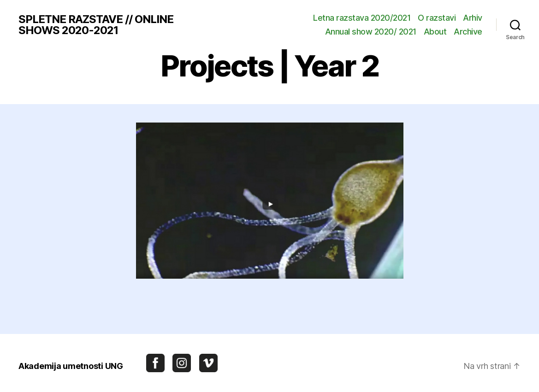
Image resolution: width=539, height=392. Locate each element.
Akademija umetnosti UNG (71, 366)
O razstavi (437, 18)
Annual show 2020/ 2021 (371, 32)
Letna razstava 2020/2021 (362, 18)
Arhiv (473, 18)
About (435, 32)
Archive (468, 32)
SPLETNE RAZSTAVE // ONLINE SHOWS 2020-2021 (96, 25)
